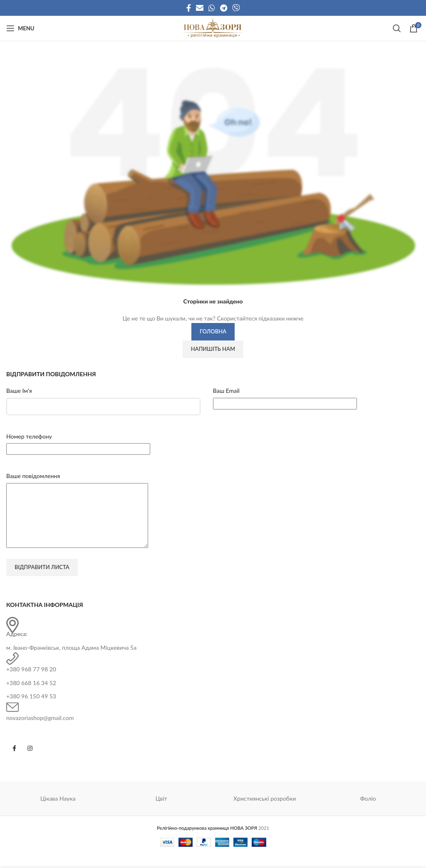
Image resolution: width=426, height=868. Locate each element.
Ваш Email (226, 391)
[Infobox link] (213, 647)
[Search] (397, 28)
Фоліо (368, 811)
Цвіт (161, 811)
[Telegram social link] (224, 8)
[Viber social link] (236, 8)
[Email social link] (200, 8)
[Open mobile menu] (20, 28)
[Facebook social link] (189, 8)
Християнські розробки (265, 811)
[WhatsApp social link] (212, 8)
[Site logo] (213, 28)
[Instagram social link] (30, 761)
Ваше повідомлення (33, 476)
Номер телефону (29, 436)
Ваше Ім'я (19, 391)
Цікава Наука (58, 811)
